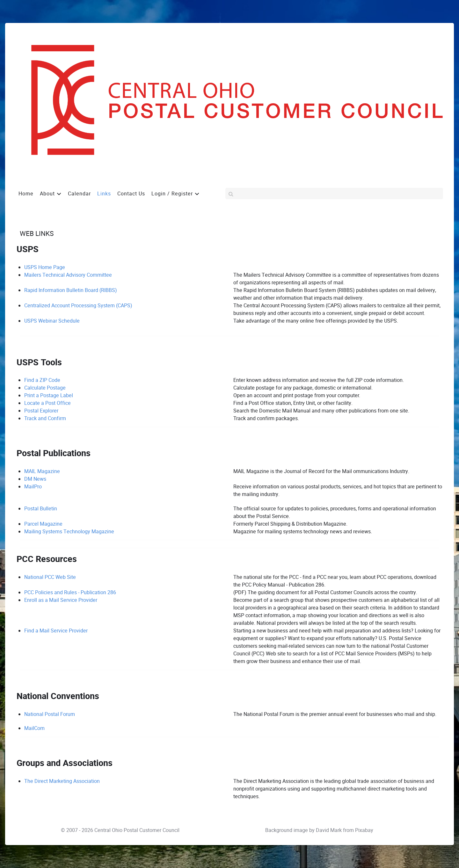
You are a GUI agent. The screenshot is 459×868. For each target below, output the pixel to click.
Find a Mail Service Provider (56, 631)
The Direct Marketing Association (62, 781)
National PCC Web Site (50, 577)
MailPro (33, 487)
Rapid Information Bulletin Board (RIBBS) (71, 290)
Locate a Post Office (47, 403)
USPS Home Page (45, 267)
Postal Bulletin (41, 509)
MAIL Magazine (42, 471)
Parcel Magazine (43, 524)
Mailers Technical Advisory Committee (68, 275)
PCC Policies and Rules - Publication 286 (70, 592)
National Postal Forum (50, 714)
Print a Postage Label (49, 395)
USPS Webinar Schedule (52, 321)
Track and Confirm (45, 418)
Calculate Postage (45, 388)
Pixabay (364, 830)
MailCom (34, 728)
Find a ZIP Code (42, 380)
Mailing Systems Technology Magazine (69, 532)
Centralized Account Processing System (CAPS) (78, 306)
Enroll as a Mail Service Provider (61, 600)
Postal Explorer (41, 411)
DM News (35, 479)
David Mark (329, 830)
